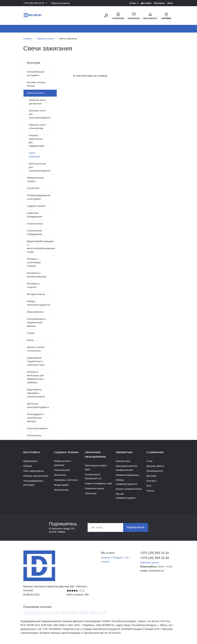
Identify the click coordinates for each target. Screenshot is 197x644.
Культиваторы (61, 490)
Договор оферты (155, 466)
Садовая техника (36, 206)
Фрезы (30, 340)
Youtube (105, 562)
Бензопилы (60, 475)
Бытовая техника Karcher (36, 84)
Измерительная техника (35, 179)
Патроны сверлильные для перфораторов (37, 141)
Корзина (166, 16)
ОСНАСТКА (33, 188)
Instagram (118, 558)
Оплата (150, 491)
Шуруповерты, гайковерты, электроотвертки (36, 393)
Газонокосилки (62, 470)
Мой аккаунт (150, 16)
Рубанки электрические (36, 476)
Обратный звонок (61, 3)
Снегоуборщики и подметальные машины (36, 322)
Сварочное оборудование (35, 215)
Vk (127, 558)
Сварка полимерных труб (98, 483)
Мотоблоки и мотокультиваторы (37, 275)
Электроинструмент (38, 428)
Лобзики (28, 466)
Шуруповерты (31, 461)
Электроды (91, 493)
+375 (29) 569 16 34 (34, 3)
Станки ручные (35, 224)
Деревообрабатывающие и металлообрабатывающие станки (41, 247)
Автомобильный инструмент (36, 74)
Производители (155, 471)
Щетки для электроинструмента (38, 405)
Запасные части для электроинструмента (40, 114)
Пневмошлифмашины (127, 475)
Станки (31, 333)
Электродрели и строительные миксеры (36, 418)
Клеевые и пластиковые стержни (34, 262)
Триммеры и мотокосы (66, 480)
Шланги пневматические (129, 489)
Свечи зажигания (34, 155)
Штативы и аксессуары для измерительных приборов (36, 377)
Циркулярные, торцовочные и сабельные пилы (36, 361)
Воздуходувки (61, 485)
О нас (133, 3)
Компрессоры (123, 461)
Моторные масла (36, 294)
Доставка (146, 3)
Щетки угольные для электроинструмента (40, 167)
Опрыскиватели (35, 312)
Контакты (159, 3)
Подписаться (136, 527)
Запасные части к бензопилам (37, 126)
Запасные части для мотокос (37, 102)
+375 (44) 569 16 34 (155, 558)
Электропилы (34, 435)
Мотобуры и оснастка (33, 285)
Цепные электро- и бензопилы (36, 349)
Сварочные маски (94, 488)
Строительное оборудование (35, 232)
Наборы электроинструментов (39, 303)
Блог (170, 3)
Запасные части (36, 93)
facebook (106, 558)
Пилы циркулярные (34, 471)
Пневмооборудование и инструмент (39, 197)
